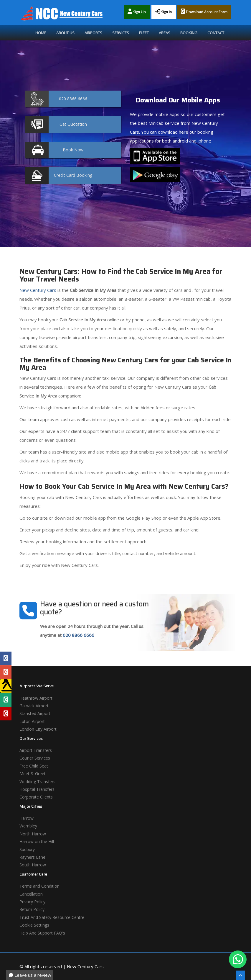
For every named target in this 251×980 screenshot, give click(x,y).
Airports (93, 33)
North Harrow (33, 834)
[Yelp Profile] (6, 714)
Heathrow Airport (36, 698)
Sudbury (27, 849)
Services (121, 33)
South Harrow (33, 865)
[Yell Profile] (6, 686)
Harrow (27, 818)
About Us (65, 33)
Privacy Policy (32, 902)
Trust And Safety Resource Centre (52, 917)
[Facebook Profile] (6, 658)
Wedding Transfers (37, 782)
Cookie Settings (34, 925)
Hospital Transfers (37, 789)
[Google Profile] (6, 672)
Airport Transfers (36, 750)
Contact (216, 33)
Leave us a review (30, 975)
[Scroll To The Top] (240, 975)
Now (73, 150)
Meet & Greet (33, 774)
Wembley (28, 826)
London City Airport (38, 729)
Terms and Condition (39, 886)
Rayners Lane (32, 857)
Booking (189, 33)
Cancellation (31, 894)
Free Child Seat (34, 766)
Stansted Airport (35, 713)
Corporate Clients (36, 797)
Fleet (144, 33)
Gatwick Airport (34, 706)
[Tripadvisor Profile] (6, 700)
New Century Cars (38, 290)
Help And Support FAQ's (42, 933)
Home (41, 33)
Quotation (73, 124)
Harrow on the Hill (37, 841)
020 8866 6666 (79, 635)
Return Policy (32, 909)
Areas (165, 33)
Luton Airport (32, 721)
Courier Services (35, 758)
